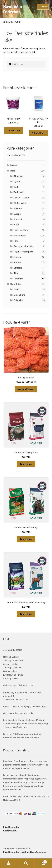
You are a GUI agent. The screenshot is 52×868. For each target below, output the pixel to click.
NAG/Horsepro (21, 230)
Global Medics (20, 203)
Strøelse (18, 268)
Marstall (18, 219)
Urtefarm (18, 279)
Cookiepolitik (10, 831)
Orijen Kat (19, 300)
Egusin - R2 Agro (22, 198)
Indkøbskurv (41, 861)
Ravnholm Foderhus (13, 9)
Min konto (9, 863)
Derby (17, 187)
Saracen (18, 257)
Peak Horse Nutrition (24, 246)
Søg (26, 863)
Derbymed (19, 192)
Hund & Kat (16, 284)
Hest (13, 171)
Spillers (17, 262)
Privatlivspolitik (11, 827)
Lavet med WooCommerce (33, 852)
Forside (10, 22)
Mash (16, 225)
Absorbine (19, 176)
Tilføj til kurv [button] (14, 130)
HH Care (18, 208)
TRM (16, 273)
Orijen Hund (19, 295)
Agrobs (17, 181)
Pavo (16, 241)
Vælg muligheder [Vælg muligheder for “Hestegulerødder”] (26, 389)
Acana (17, 289)
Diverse (14, 165)
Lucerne (18, 214)
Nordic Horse (20, 235)
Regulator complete (24, 252)
